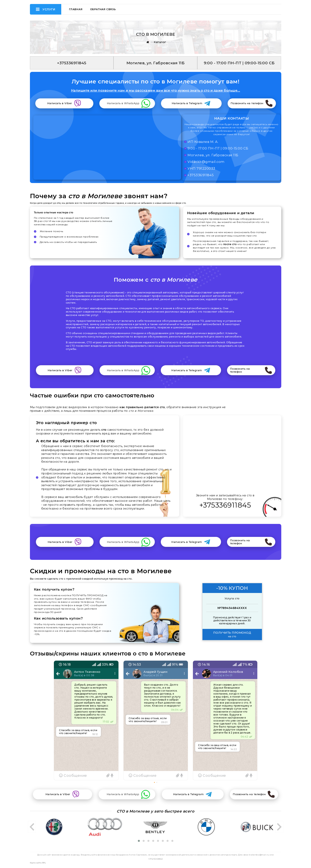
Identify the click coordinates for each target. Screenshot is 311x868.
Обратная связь (103, 9)
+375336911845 (225, 505)
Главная (76, 9)
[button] (154, 782)
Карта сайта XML (38, 863)
